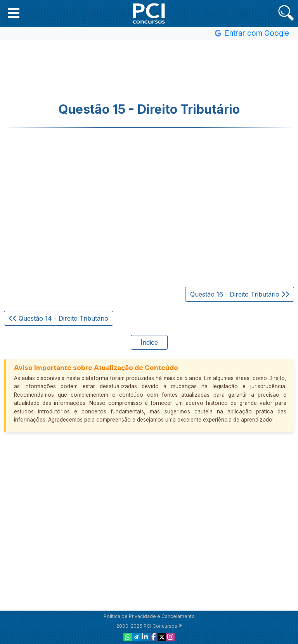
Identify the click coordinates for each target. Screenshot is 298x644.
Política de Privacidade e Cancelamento (149, 616)
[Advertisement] (149, 71)
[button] (14, 13)
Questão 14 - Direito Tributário (59, 318)
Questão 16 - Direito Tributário (240, 294)
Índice (149, 342)
